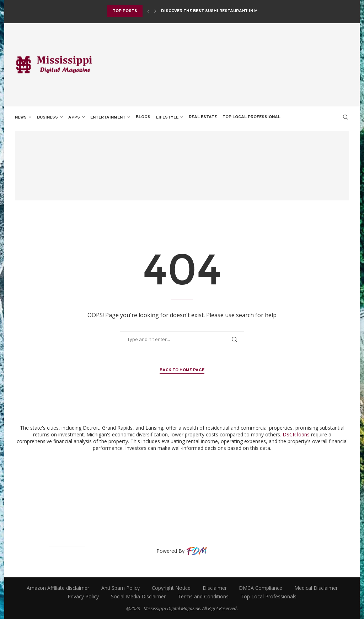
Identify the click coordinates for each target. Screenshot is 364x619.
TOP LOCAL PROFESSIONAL (251, 117)
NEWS (21, 117)
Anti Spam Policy (121, 588)
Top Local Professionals (269, 596)
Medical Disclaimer (316, 588)
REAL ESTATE (203, 117)
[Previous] (148, 11)
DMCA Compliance (261, 588)
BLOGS (143, 117)
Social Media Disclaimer (138, 596)
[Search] (346, 117)
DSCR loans (296, 434)
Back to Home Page (182, 370)
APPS (74, 117)
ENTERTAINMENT (108, 117)
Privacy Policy (83, 596)
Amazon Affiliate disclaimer (58, 588)
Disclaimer (215, 588)
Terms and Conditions (203, 596)
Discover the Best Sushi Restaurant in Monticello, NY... (227, 11)
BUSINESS (47, 117)
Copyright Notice (171, 588)
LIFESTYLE (167, 117)
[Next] (155, 11)
